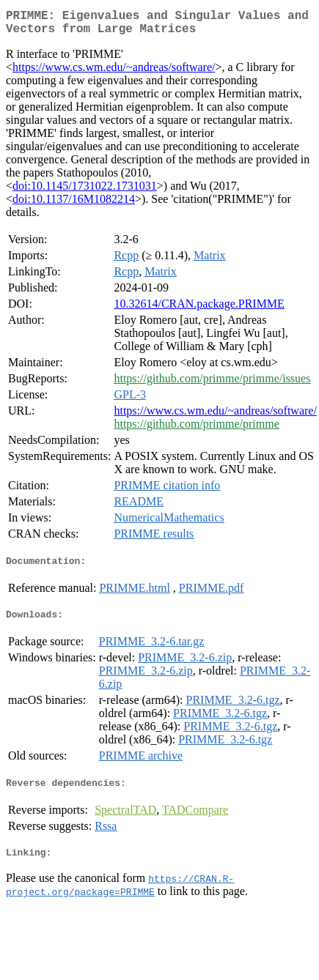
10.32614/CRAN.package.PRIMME (199, 309)
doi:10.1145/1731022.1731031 (85, 192)
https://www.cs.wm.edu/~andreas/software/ (114, 73)
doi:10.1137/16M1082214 (74, 205)
